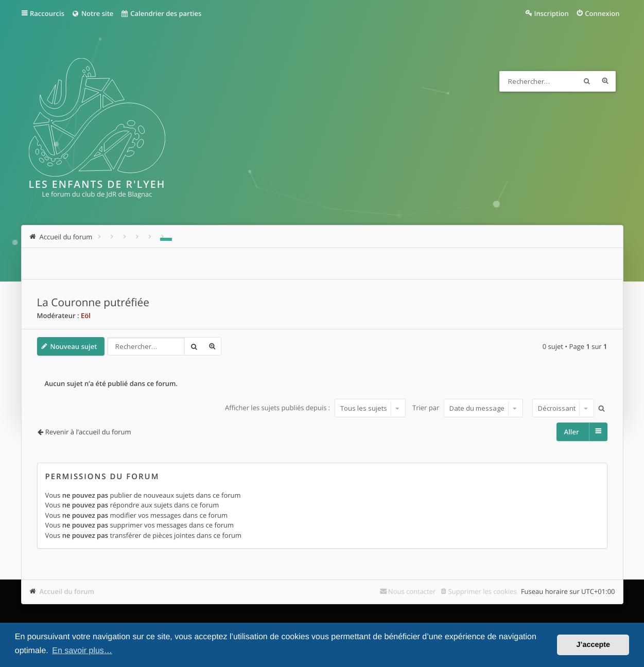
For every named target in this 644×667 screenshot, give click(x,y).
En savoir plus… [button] (82, 651)
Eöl (86, 315)
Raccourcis (47, 13)
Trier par (468, 408)
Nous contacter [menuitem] (412, 591)
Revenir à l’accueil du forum (88, 432)
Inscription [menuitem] (552, 13)
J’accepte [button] (593, 645)
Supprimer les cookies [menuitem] (483, 591)
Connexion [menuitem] (602, 13)
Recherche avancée (605, 81)
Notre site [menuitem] (92, 13)
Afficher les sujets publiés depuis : (315, 408)
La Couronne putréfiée (93, 303)
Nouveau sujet (74, 346)
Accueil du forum (67, 591)
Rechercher (587, 81)
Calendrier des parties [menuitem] (161, 13)
